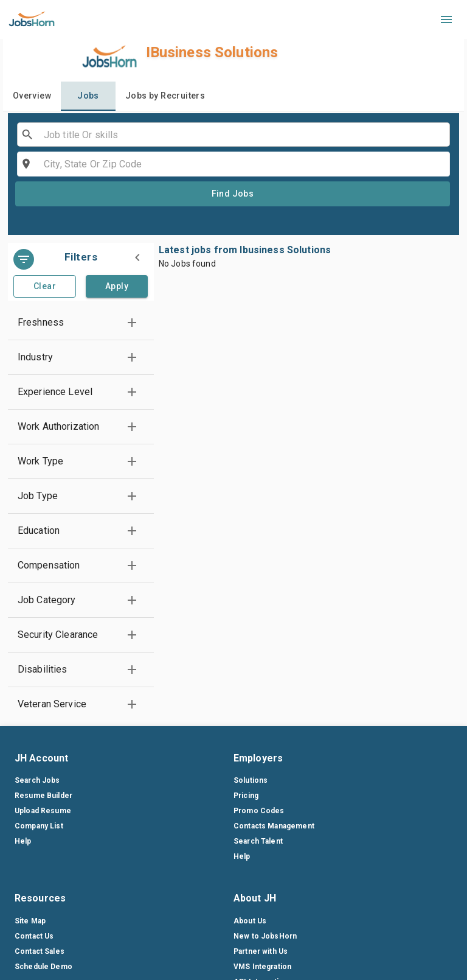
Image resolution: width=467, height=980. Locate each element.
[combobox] (233, 135)
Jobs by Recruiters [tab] (165, 96)
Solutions (251, 780)
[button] (81, 323)
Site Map (30, 921)
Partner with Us (261, 951)
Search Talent (258, 841)
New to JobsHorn (265, 936)
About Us (250, 921)
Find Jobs (233, 194)
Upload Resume (43, 811)
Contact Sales (40, 951)
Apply (117, 286)
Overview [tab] (32, 96)
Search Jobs (37, 780)
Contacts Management (274, 826)
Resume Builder (43, 796)
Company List (39, 826)
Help (23, 841)
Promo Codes (259, 811)
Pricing (246, 796)
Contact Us (34, 936)
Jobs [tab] (88, 96)
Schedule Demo (43, 967)
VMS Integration (262, 967)
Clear (45, 286)
